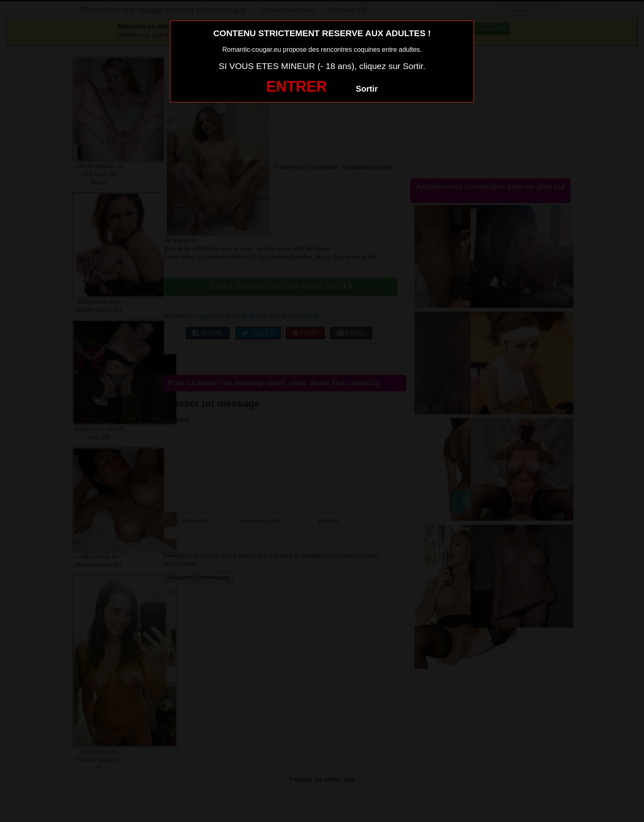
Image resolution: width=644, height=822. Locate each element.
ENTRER (297, 87)
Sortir (367, 89)
